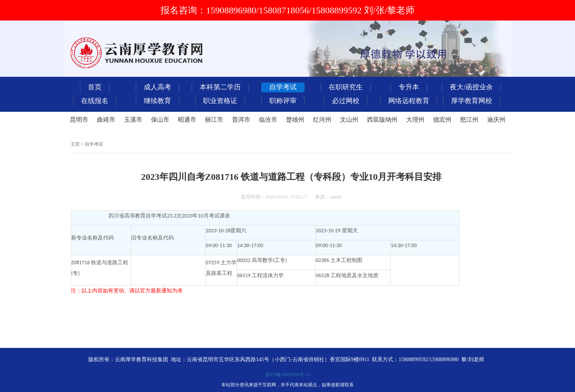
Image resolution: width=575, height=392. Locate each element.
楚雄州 (295, 120)
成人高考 (157, 87)
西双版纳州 (382, 120)
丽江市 (214, 120)
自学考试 (283, 87)
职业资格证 (220, 101)
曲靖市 (106, 120)
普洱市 (241, 120)
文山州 (349, 120)
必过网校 (346, 101)
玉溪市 (133, 120)
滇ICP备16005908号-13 (288, 375)
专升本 (409, 87)
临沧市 (268, 120)
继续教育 (157, 101)
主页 (75, 144)
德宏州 (442, 120)
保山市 (160, 120)
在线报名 (95, 101)
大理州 (415, 120)
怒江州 (469, 120)
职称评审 (283, 101)
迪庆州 (496, 120)
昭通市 (187, 120)
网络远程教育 (409, 101)
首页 (95, 87)
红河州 (322, 120)
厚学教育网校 (472, 101)
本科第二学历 (220, 87)
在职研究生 (346, 87)
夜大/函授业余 (471, 87)
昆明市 (79, 120)
